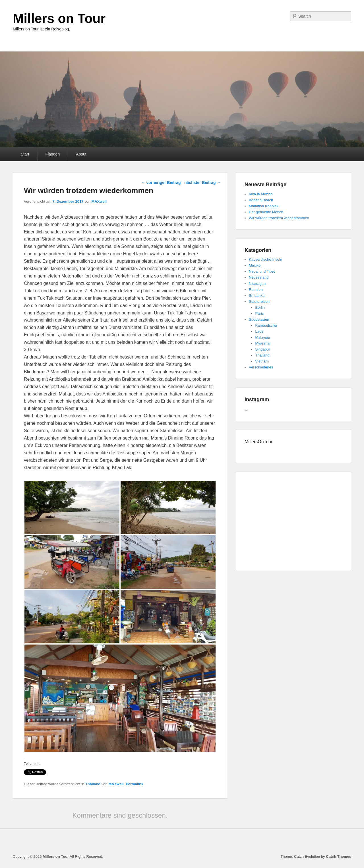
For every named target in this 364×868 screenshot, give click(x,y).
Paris (260, 313)
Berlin (260, 307)
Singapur (263, 349)
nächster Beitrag (202, 183)
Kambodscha (266, 325)
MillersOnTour (259, 442)
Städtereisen (259, 302)
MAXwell (99, 201)
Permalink (135, 784)
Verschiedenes (261, 367)
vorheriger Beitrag (161, 183)
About (81, 154)
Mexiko (255, 265)
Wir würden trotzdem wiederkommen (279, 218)
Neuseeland (259, 277)
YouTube (245, 16)
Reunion (256, 290)
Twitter (232, 16)
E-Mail (282, 16)
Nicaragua (257, 284)
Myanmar (263, 343)
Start (25, 154)
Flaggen (53, 154)
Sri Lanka (257, 296)
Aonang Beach (261, 200)
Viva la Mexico (261, 194)
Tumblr (257, 16)
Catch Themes (339, 856)
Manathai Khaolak (264, 206)
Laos (259, 331)
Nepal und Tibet (262, 271)
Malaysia (263, 337)
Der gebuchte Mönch (266, 212)
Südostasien (259, 319)
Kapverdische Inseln (265, 259)
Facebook (220, 16)
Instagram (270, 16)
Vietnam (262, 361)
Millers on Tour (59, 18)
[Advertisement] (293, 522)
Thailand (93, 784)
